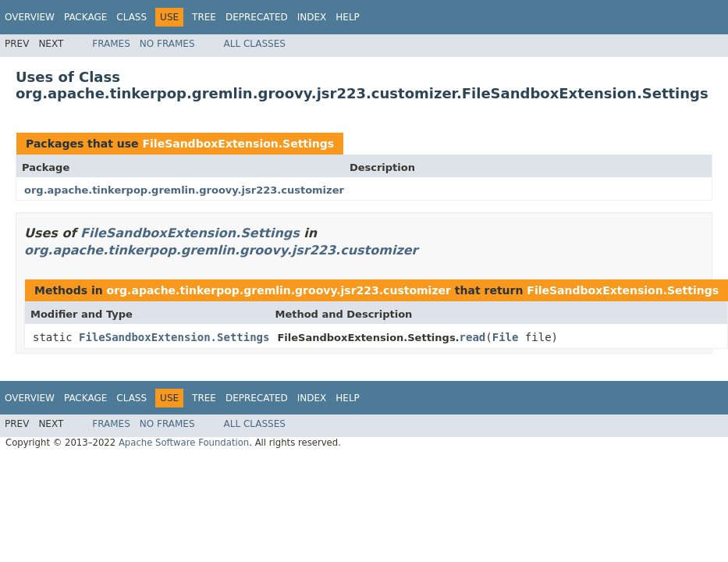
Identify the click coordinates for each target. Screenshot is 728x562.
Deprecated (257, 17)
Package (85, 17)
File (506, 337)
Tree (204, 17)
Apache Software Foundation (184, 443)
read (473, 337)
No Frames (167, 44)
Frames (111, 44)
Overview (30, 17)
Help (348, 17)
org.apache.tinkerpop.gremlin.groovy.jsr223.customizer (184, 190)
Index (312, 17)
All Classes (255, 44)
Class (131, 17)
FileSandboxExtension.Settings (238, 144)
